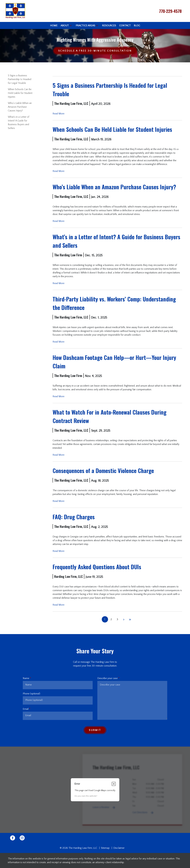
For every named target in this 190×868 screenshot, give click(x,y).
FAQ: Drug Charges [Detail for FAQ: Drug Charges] (74, 517)
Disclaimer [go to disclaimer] (119, 848)
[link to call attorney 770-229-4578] (170, 11)
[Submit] (95, 730)
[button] (71, 25)
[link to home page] (15, 11)
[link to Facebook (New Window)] (13, 838)
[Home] (54, 26)
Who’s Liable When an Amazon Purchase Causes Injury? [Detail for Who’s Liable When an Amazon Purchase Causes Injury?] (20, 107)
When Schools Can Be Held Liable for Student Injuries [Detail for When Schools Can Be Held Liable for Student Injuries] (20, 93)
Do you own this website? (86, 796)
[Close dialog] (114, 784)
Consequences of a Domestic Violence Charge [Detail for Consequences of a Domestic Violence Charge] (103, 470)
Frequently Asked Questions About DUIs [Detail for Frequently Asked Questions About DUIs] (97, 567)
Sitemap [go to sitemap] (105, 848)
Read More (58, 114)
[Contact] (125, 26)
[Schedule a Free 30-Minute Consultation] (95, 51)
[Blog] (137, 26)
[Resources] (109, 26)
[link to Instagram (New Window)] (22, 838)
